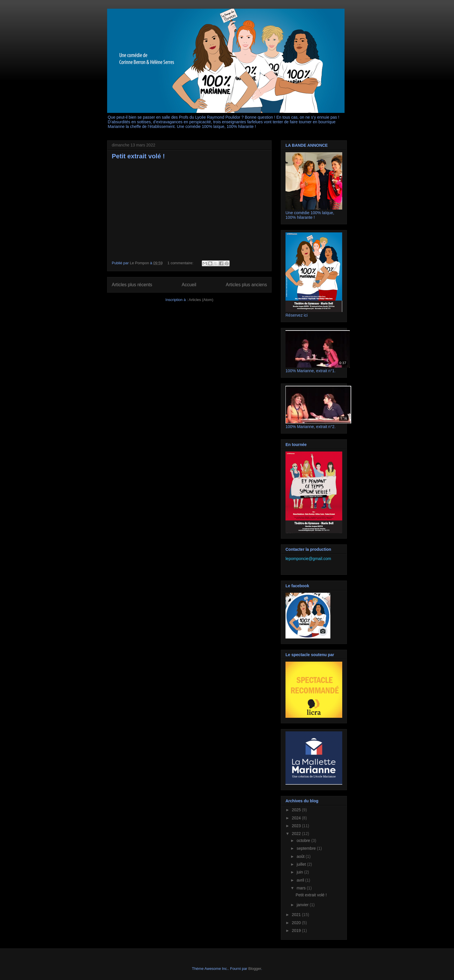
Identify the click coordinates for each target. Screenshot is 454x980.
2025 (297, 810)
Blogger (255, 969)
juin (300, 872)
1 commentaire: (181, 263)
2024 (297, 818)
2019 (297, 931)
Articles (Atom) (201, 300)
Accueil (189, 285)
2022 (297, 834)
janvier (303, 905)
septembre (307, 848)
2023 (297, 826)
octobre (304, 840)
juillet (302, 864)
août (301, 856)
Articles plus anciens (246, 285)
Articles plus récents (132, 285)
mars (302, 888)
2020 (297, 923)
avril (301, 880)
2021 (297, 915)
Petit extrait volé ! (138, 156)
